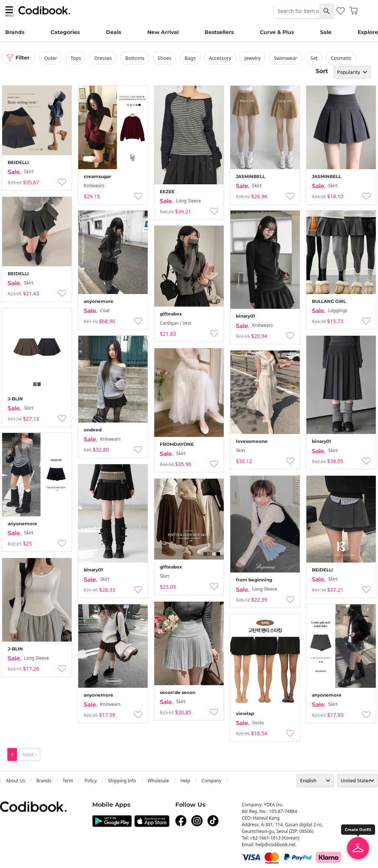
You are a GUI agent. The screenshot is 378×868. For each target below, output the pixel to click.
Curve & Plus (277, 32)
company (212, 781)
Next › (30, 754)
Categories (65, 32)
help (185, 781)
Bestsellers (219, 32)
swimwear (286, 58)
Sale (326, 32)
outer (51, 58)
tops (76, 58)
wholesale (158, 781)
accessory (220, 58)
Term (68, 781)
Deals (114, 32)
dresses (103, 58)
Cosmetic (341, 58)
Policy (91, 781)
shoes (165, 58)
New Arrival (163, 32)
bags (190, 58)
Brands (15, 32)
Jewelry (253, 58)
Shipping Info (122, 781)
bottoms (135, 58)
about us (16, 781)
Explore (368, 32)
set (314, 58)
